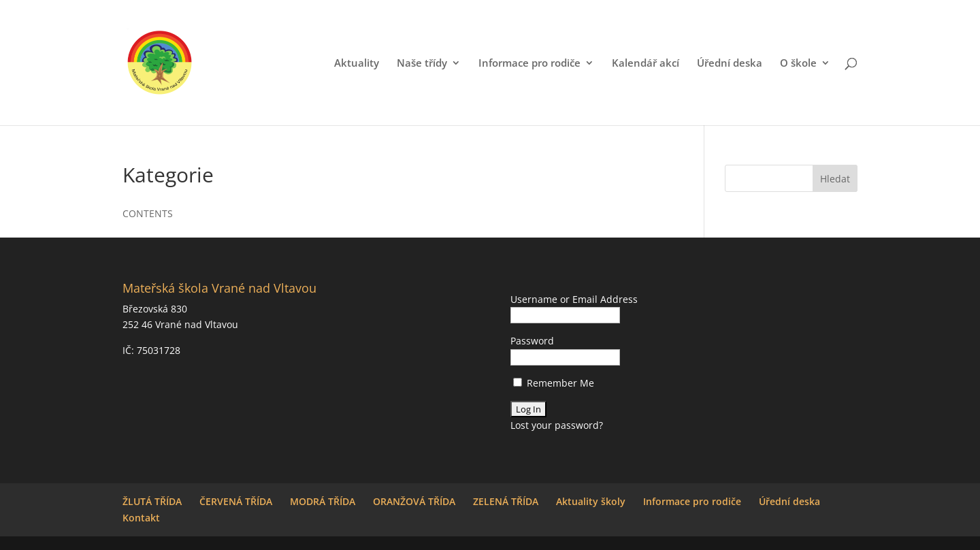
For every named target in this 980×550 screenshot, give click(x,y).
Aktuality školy (591, 501)
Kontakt (141, 518)
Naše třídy (422, 64)
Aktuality (357, 64)
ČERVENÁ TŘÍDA (236, 501)
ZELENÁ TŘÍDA (506, 501)
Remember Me (554, 383)
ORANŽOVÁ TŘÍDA (414, 501)
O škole (798, 64)
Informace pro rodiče (529, 64)
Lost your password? (557, 425)
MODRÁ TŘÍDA (323, 501)
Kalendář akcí (646, 64)
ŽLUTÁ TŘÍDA (152, 501)
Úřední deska (730, 64)
